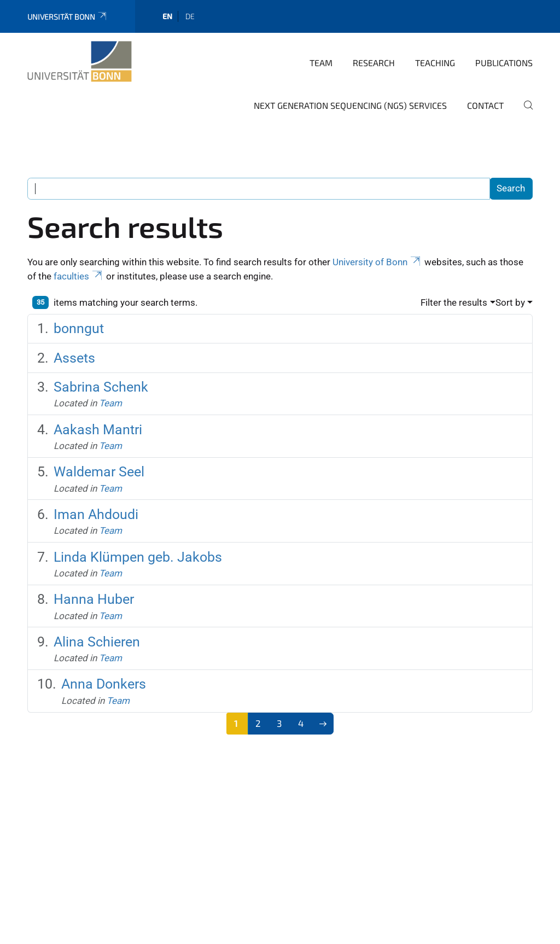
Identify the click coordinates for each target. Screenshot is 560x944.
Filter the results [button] (454, 302)
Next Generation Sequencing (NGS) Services (350, 105)
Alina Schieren (97, 642)
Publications (504, 63)
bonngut (79, 328)
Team (321, 63)
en (167, 16)
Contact (485, 105)
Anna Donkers (104, 684)
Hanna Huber (94, 599)
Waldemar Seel (99, 472)
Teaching (435, 63)
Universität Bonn (68, 17)
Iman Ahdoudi (96, 514)
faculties (79, 276)
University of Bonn (377, 262)
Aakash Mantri (98, 430)
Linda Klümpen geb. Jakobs (138, 557)
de (190, 16)
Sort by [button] (510, 302)
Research (374, 63)
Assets (74, 358)
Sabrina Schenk (101, 387)
